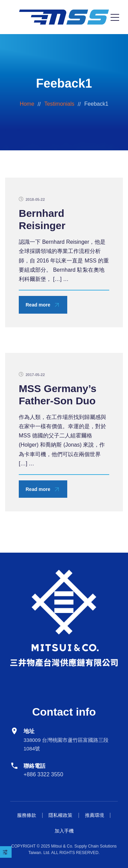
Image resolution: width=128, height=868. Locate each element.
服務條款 (27, 815)
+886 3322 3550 (43, 774)
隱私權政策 (60, 815)
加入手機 (64, 831)
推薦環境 (95, 815)
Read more (38, 305)
